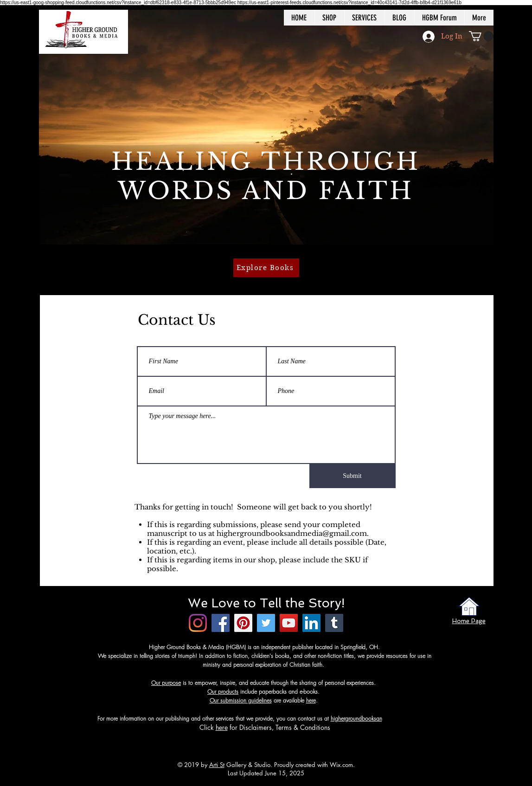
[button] (481, 36)
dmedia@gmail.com (406, 718)
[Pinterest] (243, 623)
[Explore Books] (266, 268)
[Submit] (353, 476)
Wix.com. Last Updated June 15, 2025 (291, 769)
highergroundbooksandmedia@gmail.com (292, 533)
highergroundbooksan (356, 718)
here (311, 700)
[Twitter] (266, 623)
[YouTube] (289, 623)
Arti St (217, 765)
